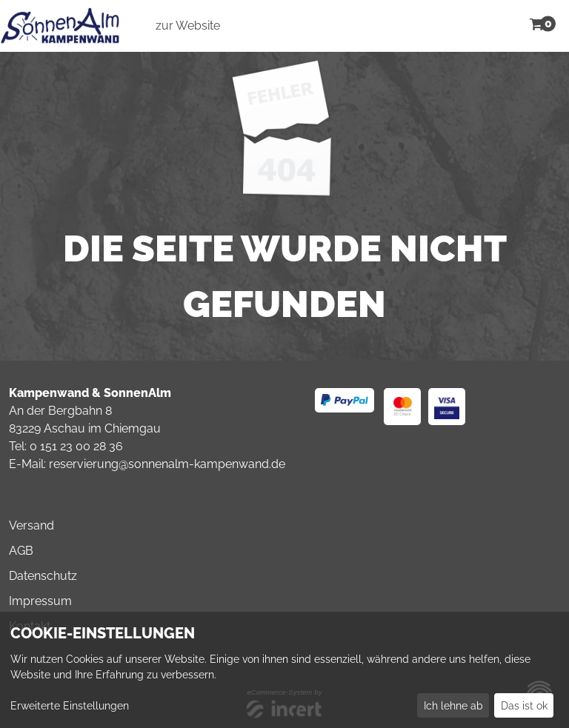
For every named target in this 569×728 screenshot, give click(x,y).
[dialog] (284, 670)
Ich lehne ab (453, 706)
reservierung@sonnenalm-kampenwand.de (167, 464)
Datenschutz (43, 576)
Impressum (40, 601)
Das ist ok (524, 706)
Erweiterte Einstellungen (70, 706)
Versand (31, 525)
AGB (21, 551)
